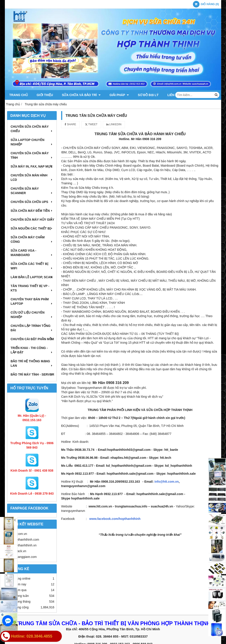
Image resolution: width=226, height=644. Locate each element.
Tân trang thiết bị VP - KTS (32, 288)
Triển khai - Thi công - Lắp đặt (32, 350)
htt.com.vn (20, 534)
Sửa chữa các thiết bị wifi (32, 266)
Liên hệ (173, 95)
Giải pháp (119, 95)
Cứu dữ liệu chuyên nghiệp (32, 315)
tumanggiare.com (25, 557)
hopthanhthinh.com (26, 540)
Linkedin (114, 124)
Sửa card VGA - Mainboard (32, 253)
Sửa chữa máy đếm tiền (32, 211)
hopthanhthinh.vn (25, 545)
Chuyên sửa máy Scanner (32, 191)
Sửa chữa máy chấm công (32, 239)
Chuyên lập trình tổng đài (32, 328)
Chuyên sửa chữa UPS (32, 202)
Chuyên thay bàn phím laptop (32, 301)
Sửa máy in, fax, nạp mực (32, 166)
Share (70, 124)
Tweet (91, 124)
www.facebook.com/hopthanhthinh (115, 519)
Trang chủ (19, 95)
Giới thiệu (45, 95)
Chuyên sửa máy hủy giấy (32, 220)
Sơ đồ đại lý (148, 95)
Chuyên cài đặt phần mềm (32, 339)
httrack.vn (20, 551)
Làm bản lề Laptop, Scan (32, 277)
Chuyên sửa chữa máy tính (32, 155)
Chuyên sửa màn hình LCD (32, 177)
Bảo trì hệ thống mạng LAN (32, 363)
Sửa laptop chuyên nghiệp (32, 142)
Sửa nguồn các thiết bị (32, 228)
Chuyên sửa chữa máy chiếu (32, 129)
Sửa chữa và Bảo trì (81, 95)
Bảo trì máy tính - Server (32, 374)
